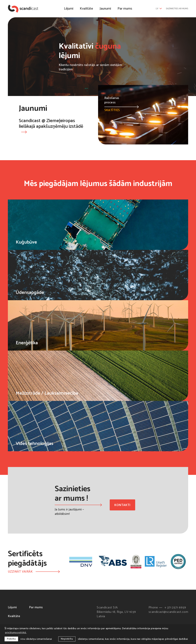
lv (159, 9)
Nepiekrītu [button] (67, 639)
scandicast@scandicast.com (168, 612)
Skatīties (121, 109)
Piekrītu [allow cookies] (11, 639)
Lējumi (69, 9)
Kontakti (122, 505)
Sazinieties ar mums (177, 9)
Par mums (125, 9)
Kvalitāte (86, 9)
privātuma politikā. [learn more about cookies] (16, 633)
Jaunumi (105, 9)
